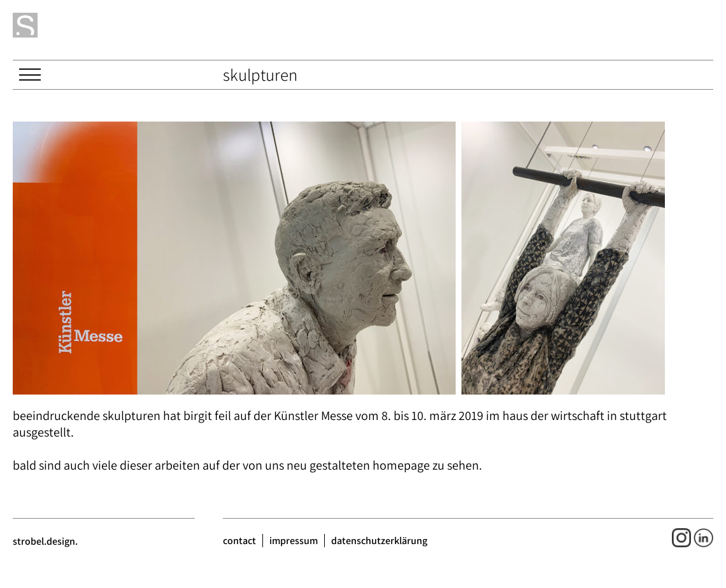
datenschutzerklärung (379, 541)
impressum (294, 541)
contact (239, 541)
